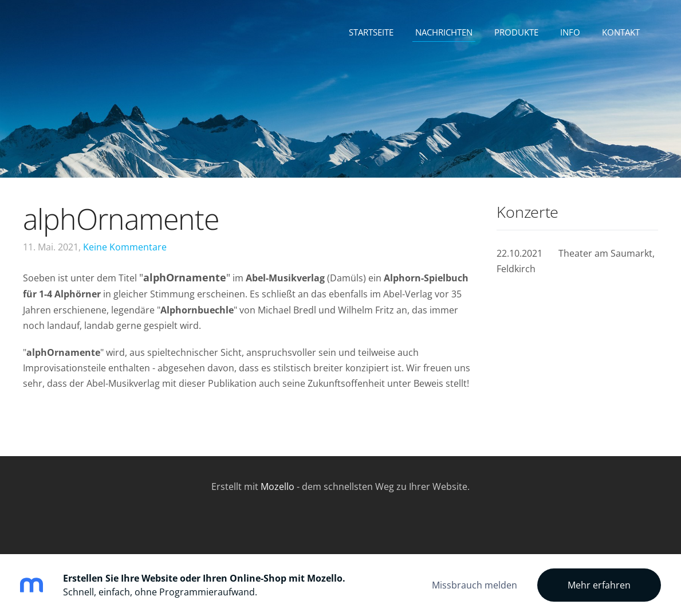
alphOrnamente (121, 219)
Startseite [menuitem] (371, 32)
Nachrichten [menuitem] (444, 32)
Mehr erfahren (599, 585)
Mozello (277, 486)
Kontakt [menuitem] (621, 32)
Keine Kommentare (125, 247)
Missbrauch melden (475, 585)
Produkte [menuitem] (516, 32)
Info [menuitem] (570, 32)
